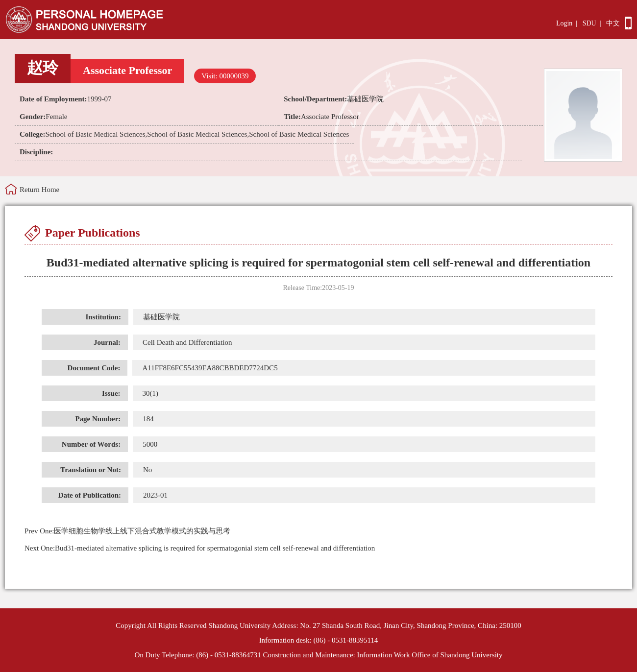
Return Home (39, 190)
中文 (613, 23)
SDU (589, 23)
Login (564, 23)
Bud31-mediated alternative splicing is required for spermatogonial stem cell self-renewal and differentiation (200, 548)
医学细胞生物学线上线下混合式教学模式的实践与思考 (127, 531)
